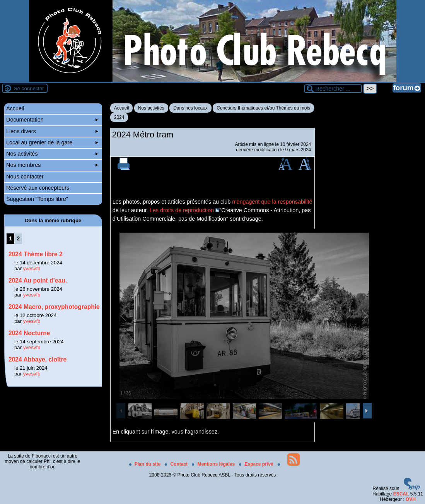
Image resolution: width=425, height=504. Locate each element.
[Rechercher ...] (333, 89)
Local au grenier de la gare (52, 142)
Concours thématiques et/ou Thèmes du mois (263, 108)
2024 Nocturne (29, 333)
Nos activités (151, 108)
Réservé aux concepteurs (38, 188)
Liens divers (52, 131)
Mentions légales (214, 464)
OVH (411, 499)
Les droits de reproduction (182, 210)
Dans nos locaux (190, 108)
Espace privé (257, 464)
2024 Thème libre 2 (36, 254)
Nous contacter (25, 177)
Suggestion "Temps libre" (37, 199)
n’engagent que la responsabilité (272, 202)
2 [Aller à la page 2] (18, 238)
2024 (119, 117)
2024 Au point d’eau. (38, 280)
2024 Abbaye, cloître (38, 359)
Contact (177, 464)
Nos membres (52, 165)
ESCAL (401, 494)
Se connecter (29, 88)
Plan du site (146, 464)
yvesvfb (32, 268)
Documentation (52, 120)
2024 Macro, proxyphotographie (54, 307)
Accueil (122, 108)
